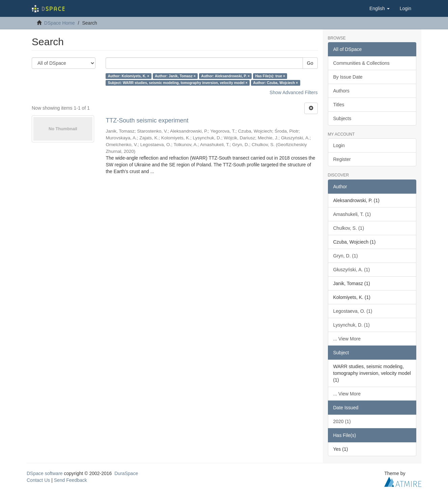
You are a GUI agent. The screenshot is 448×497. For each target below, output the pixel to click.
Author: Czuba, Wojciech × (275, 83)
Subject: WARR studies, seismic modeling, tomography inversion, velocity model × (178, 83)
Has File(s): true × (270, 76)
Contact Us (38, 480)
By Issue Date (348, 77)
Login (339, 145)
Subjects (342, 118)
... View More (347, 339)
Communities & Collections (361, 63)
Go (310, 63)
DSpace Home (60, 23)
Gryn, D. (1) (346, 256)
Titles (339, 105)
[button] (380, 8)
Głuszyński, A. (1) (352, 270)
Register (342, 159)
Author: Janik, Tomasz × (175, 76)
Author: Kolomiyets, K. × (129, 76)
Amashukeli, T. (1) (352, 214)
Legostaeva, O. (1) (353, 311)
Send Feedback (71, 480)
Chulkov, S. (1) (349, 228)
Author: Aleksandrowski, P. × (225, 76)
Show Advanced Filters (293, 92)
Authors (341, 91)
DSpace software (45, 473)
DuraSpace (126, 473)
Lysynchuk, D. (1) (352, 325)
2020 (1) (342, 421)
